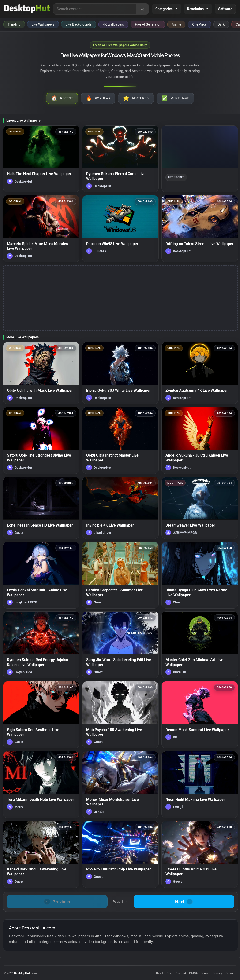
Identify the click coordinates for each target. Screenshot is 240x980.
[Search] (142, 9)
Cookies (231, 973)
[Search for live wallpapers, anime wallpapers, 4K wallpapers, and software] (95, 9)
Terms (205, 973)
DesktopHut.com (25, 973)
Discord (181, 973)
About (159, 973)
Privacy (217, 973)
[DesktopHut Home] (27, 9)
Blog (169, 973)
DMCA (193, 973)
